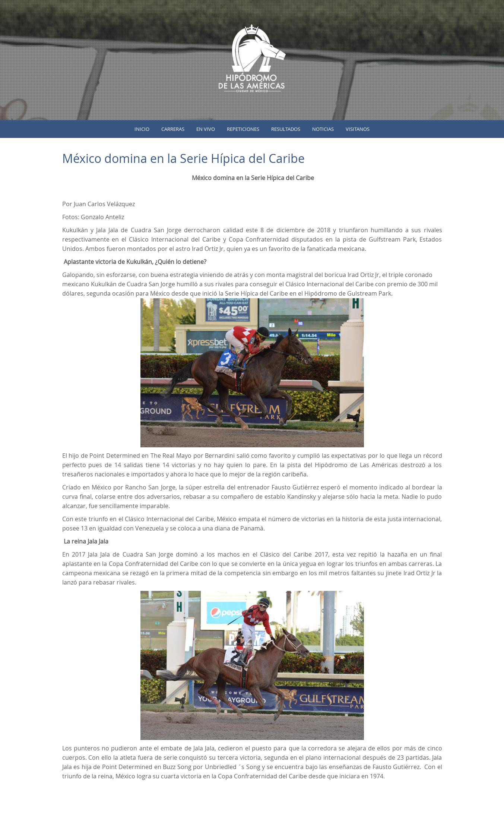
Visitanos (358, 129)
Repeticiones (243, 129)
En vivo (206, 129)
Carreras (173, 129)
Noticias (323, 129)
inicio (142, 129)
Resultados (286, 129)
